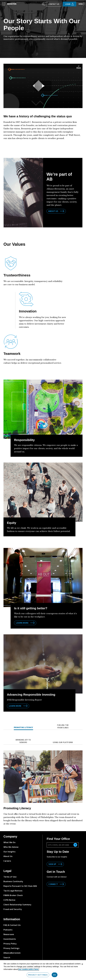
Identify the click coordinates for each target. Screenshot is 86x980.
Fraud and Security (13, 909)
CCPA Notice (9, 900)
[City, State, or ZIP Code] (63, 845)
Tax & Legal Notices (13, 891)
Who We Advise (11, 847)
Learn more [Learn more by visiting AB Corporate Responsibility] (22, 623)
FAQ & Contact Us (12, 925)
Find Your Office (58, 839)
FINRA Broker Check (13, 895)
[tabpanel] (43, 785)
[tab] (23, 728)
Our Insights (9, 852)
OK (55, 975)
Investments (10, 939)
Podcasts (8, 930)
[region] (43, 970)
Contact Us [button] (54, 4)
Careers (7, 861)
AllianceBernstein (12, 953)
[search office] (75, 845)
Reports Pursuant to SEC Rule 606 (20, 886)
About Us (8, 856)
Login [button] (68, 4)
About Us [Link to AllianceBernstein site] (53, 211)
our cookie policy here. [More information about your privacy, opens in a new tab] (29, 969)
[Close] (82, 964)
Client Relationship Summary (17, 905)
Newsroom (9, 934)
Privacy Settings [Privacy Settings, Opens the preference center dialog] (38, 975)
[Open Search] (43, 5)
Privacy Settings (11, 948)
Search (7, 957)
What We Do (9, 842)
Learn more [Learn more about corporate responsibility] (15, 706)
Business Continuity (13, 881)
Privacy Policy (10, 944)
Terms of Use (10, 877)
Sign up (52, 864)
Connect (53, 884)
